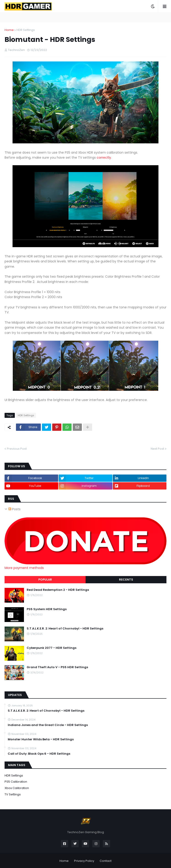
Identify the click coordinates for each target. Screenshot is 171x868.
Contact (106, 861)
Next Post (157, 449)
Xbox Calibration (17, 788)
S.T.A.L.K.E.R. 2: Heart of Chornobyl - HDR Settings (65, 629)
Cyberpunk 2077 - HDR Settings (52, 648)
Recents (126, 580)
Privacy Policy (84, 861)
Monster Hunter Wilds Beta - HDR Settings (41, 739)
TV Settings (13, 794)
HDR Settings (26, 30)
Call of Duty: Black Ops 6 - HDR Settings (39, 754)
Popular (45, 580)
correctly (104, 157)
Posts (14, 509)
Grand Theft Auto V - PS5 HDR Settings (57, 667)
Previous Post (17, 449)
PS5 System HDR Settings (47, 609)
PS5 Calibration (16, 782)
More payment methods (24, 568)
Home (9, 30)
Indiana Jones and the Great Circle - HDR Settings (48, 725)
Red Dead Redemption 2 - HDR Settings (58, 590)
